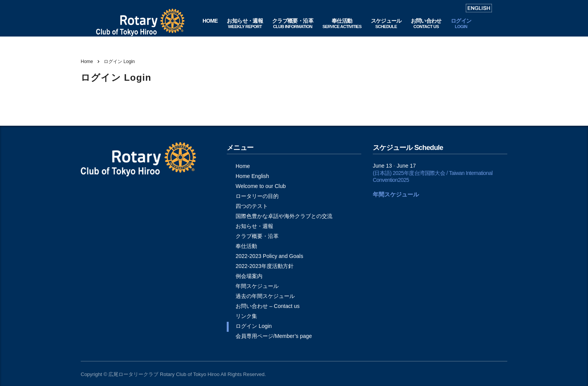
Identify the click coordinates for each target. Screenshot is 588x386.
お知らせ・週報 (254, 226)
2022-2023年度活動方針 (265, 266)
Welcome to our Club (261, 186)
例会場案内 (249, 276)
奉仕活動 (246, 246)
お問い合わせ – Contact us (268, 306)
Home (87, 62)
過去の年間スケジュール (265, 296)
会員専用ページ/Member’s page (274, 336)
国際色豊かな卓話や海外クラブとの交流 (284, 216)
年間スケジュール (257, 286)
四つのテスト (252, 206)
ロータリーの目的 (257, 196)
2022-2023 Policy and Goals (269, 256)
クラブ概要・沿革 (257, 236)
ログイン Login (254, 326)
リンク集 (246, 316)
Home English (252, 176)
